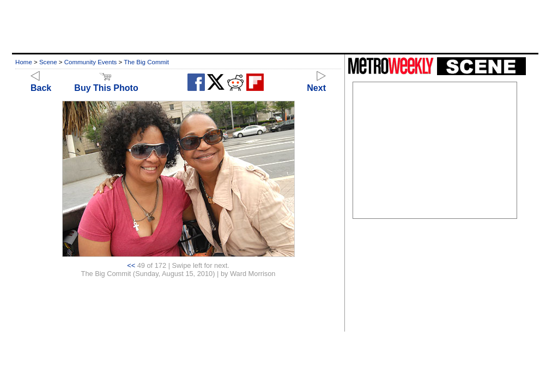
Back (41, 83)
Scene (48, 62)
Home (24, 62)
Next (316, 83)
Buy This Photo (106, 83)
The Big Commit (146, 62)
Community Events (91, 62)
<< (131, 265)
